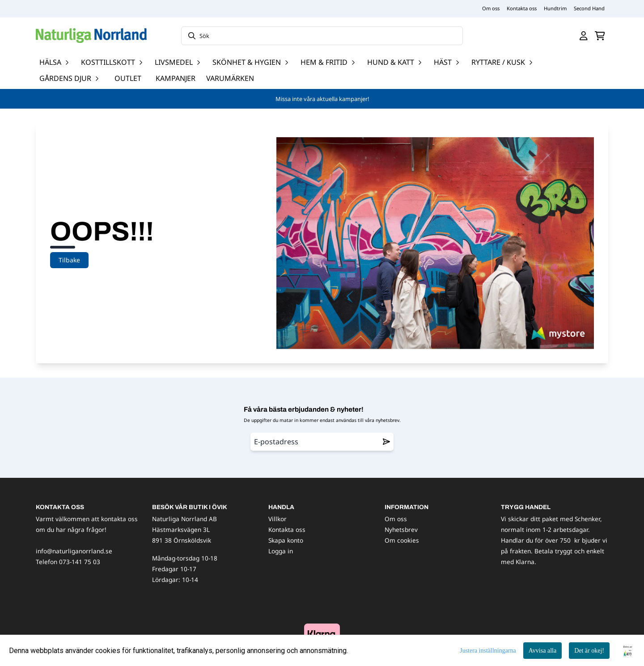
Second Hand (589, 8)
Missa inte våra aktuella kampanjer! (322, 99)
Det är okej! (589, 651)
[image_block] (322, 634)
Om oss (491, 8)
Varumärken (230, 78)
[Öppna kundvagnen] (600, 36)
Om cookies (402, 540)
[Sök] (322, 36)
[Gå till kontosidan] (584, 36)
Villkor (278, 519)
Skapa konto (286, 540)
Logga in (281, 551)
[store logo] (91, 36)
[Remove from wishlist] (386, 442)
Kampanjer (176, 78)
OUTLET (128, 78)
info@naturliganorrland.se (74, 551)
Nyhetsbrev (401, 529)
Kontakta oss (522, 8)
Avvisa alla (542, 651)
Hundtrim (555, 8)
